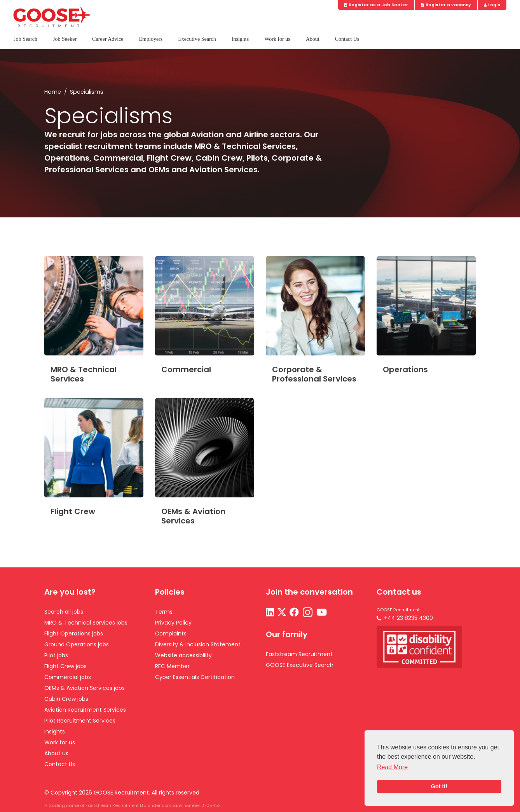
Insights (240, 39)
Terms (164, 612)
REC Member (172, 666)
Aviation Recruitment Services (85, 710)
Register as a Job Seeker (376, 5)
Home (53, 92)
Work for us (277, 39)
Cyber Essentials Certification (195, 677)
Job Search (25, 39)
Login (492, 5)
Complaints (171, 633)
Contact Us (347, 39)
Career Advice (108, 39)
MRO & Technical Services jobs (86, 623)
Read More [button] (392, 767)
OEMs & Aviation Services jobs (85, 688)
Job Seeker (65, 39)
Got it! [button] (439, 786)
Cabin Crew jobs (66, 699)
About (313, 39)
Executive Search (197, 39)
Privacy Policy (173, 623)
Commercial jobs (68, 677)
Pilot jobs (56, 655)
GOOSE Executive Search (300, 665)
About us (56, 753)
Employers (151, 39)
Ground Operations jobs (77, 644)
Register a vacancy (446, 5)
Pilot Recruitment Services (80, 721)
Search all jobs (64, 612)
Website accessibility (183, 655)
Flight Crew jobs (65, 666)
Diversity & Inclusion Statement (198, 644)
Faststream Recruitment (299, 654)
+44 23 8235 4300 (408, 618)
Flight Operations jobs (74, 633)
